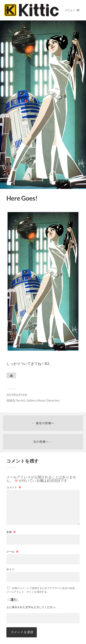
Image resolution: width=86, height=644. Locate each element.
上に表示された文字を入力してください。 (32, 607)
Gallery (31, 400)
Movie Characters (48, 400)
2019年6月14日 (17, 395)
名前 (11, 532)
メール (12, 552)
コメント (14, 487)
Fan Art (20, 400)
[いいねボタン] (11, 375)
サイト (10, 569)
